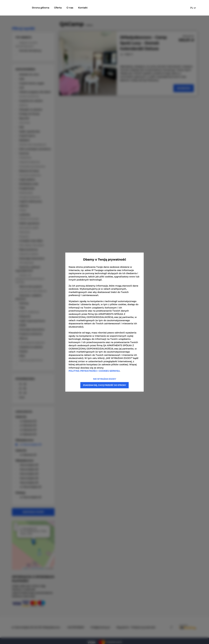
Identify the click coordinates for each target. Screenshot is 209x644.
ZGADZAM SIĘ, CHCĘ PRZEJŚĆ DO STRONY (104, 385)
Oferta (64, 8)
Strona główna (47, 8)
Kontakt (89, 8)
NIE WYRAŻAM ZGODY (105, 379)
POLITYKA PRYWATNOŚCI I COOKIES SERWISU (94, 371)
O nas (76, 8)
